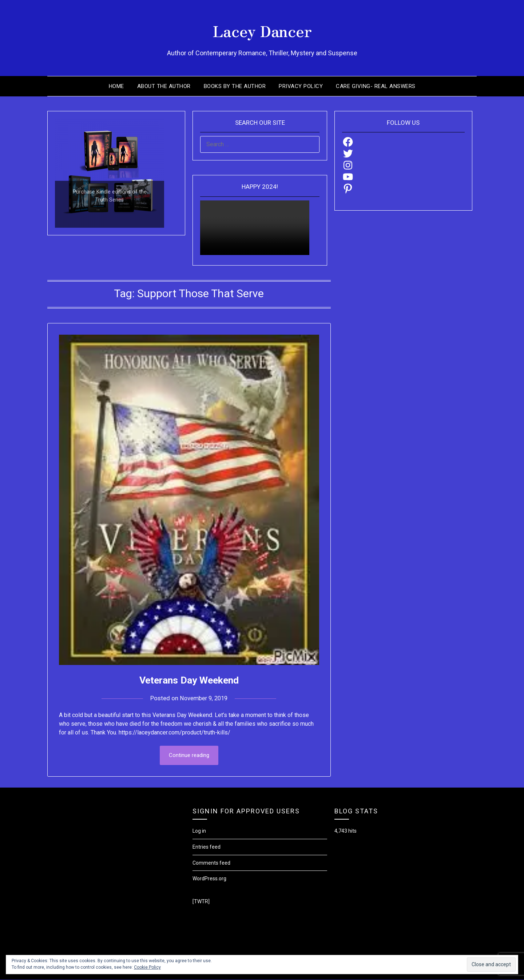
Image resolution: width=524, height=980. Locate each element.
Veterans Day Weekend (189, 680)
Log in (199, 831)
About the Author (164, 86)
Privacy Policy (301, 86)
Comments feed (211, 863)
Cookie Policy (147, 967)
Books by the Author (235, 86)
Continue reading (189, 756)
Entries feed (207, 847)
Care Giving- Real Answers (376, 86)
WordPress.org (209, 879)
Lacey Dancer (262, 29)
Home (116, 86)
